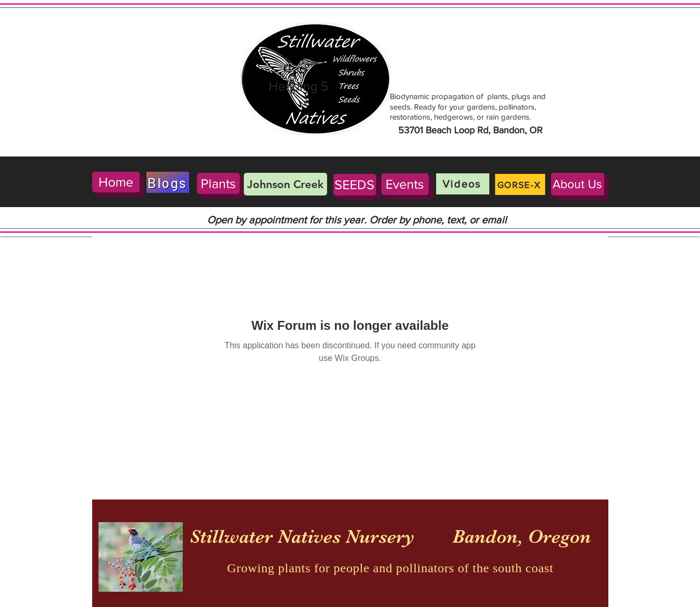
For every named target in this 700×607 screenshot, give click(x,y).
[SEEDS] (355, 185)
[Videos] (463, 184)
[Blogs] (168, 182)
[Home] (116, 182)
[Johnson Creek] (285, 184)
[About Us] (578, 184)
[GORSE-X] (520, 184)
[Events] (405, 184)
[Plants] (218, 183)
